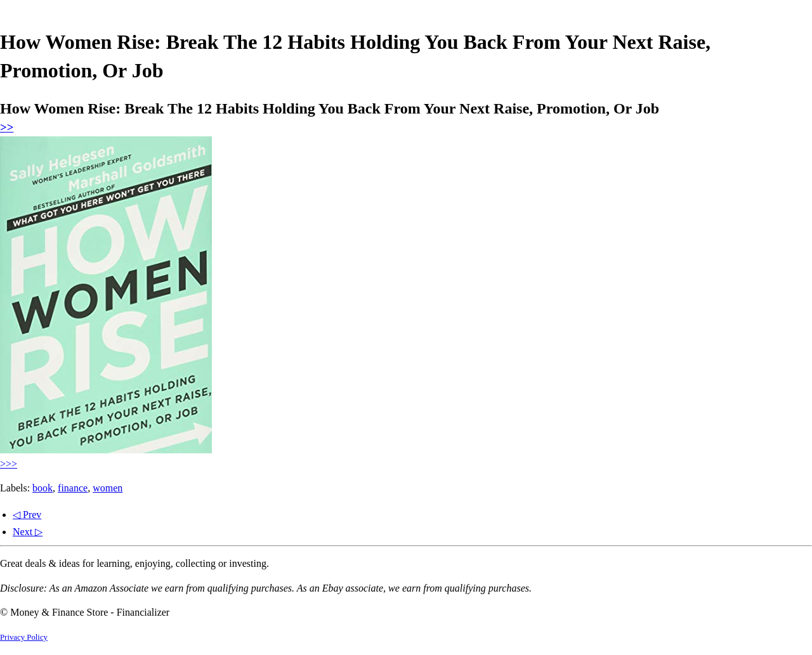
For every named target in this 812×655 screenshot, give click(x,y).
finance (73, 488)
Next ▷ (28, 532)
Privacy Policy (24, 637)
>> (7, 127)
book (43, 488)
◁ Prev (27, 515)
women (108, 488)
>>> (9, 464)
